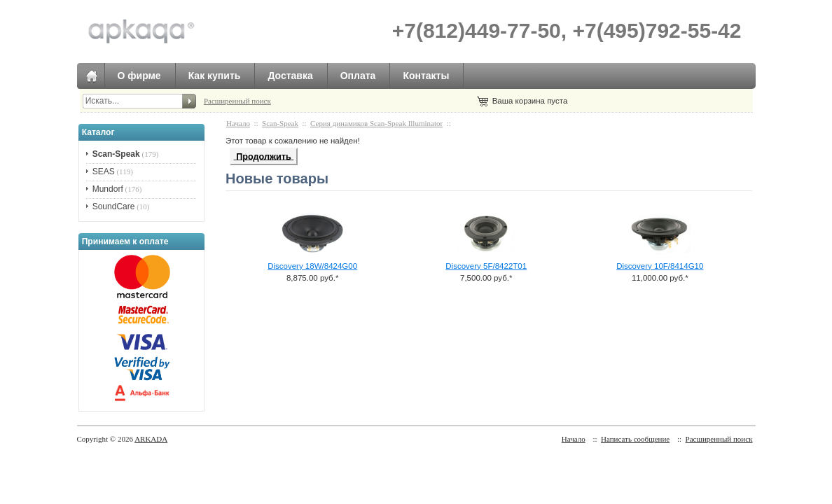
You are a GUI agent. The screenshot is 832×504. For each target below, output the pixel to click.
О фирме (139, 76)
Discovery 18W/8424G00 (312, 266)
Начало (238, 123)
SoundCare (114, 206)
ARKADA (151, 439)
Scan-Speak (280, 123)
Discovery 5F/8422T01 (486, 266)
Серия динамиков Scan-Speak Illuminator (376, 123)
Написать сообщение (635, 439)
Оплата (358, 76)
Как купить (215, 76)
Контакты (426, 76)
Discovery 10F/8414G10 (660, 266)
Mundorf (108, 189)
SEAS (104, 171)
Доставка (290, 76)
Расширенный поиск (237, 101)
